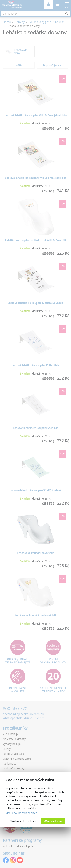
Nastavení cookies (23, 821)
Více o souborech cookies (21, 813)
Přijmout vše (53, 821)
